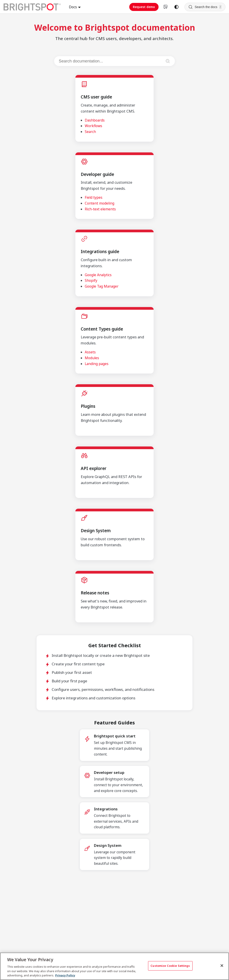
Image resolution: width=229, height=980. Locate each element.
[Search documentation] (110, 61)
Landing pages (97, 364)
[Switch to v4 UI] (166, 7)
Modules (92, 358)
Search (90, 132)
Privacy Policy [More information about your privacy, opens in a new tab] (65, 975)
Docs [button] (73, 7)
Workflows (93, 126)
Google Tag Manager (102, 286)
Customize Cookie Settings (170, 966)
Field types (94, 197)
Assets (90, 352)
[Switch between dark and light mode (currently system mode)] (176, 7)
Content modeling (100, 203)
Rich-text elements (100, 209)
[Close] (222, 966)
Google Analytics (98, 275)
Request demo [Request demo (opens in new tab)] (144, 7)
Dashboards (95, 120)
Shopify (91, 280)
